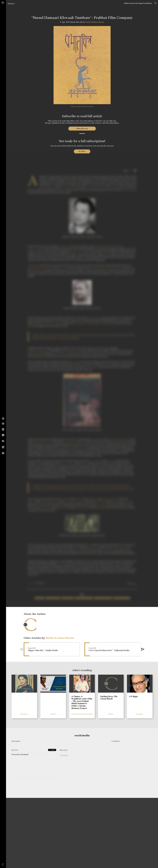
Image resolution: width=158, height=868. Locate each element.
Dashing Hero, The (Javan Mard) (109, 698)
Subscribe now (82, 129)
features (11, 4)
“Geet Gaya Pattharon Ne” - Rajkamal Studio (109, 650)
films (111, 714)
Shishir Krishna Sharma (95, 22)
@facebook (64, 750)
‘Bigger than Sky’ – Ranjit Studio (43, 650)
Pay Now (82, 151)
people (140, 714)
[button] (143, 649)
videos (53, 714)
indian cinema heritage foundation (138, 3)
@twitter (15, 750)
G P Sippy (133, 696)
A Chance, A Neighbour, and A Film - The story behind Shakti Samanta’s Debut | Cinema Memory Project (82, 702)
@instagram (16, 741)
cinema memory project (82, 714)
